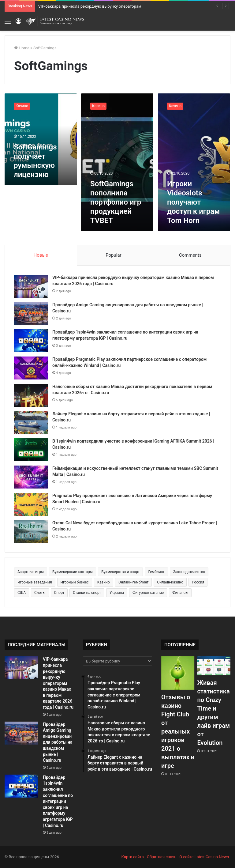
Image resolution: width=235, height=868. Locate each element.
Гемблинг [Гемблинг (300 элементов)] (156, 572)
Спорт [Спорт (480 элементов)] (59, 593)
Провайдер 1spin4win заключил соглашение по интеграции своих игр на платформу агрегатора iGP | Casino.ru (58, 801)
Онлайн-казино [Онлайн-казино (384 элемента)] (170, 582)
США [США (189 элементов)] (22, 593)
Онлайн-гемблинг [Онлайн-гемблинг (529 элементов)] (133, 582)
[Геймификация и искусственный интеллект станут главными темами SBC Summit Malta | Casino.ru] (31, 477)
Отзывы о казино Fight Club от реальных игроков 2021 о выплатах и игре (178, 731)
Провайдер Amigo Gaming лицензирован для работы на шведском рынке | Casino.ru (58, 742)
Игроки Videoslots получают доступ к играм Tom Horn (193, 202)
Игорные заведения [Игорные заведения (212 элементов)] (35, 582)
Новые (41, 255)
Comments (190, 255)
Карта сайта (133, 857)
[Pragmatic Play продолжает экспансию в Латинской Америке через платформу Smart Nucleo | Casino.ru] (31, 504)
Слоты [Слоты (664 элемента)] (40, 593)
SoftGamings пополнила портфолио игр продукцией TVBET (116, 202)
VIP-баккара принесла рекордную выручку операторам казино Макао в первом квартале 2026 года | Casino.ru (58, 683)
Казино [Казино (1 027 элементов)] (104, 582)
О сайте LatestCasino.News (204, 857)
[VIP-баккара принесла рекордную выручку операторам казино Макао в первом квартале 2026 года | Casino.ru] (31, 286)
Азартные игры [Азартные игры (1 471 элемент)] (31, 572)
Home (22, 48)
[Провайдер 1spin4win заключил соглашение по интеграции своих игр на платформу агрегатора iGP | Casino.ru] (31, 341)
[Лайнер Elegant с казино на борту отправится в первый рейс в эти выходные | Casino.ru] (31, 423)
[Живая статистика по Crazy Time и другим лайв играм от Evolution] (214, 666)
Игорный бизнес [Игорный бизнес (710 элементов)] (75, 582)
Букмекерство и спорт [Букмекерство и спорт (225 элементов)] (120, 572)
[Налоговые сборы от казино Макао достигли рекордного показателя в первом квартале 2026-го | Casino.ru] (31, 395)
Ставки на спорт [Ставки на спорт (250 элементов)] (87, 593)
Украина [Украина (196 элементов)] (117, 593)
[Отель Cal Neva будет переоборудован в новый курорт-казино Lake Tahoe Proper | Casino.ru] (31, 532)
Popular (114, 255)
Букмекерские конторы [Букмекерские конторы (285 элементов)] (73, 572)
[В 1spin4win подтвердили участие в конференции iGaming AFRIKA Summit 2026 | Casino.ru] (31, 450)
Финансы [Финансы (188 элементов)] (180, 593)
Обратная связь (162, 857)
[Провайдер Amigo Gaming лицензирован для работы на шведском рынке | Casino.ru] (31, 313)
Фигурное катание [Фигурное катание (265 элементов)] (148, 593)
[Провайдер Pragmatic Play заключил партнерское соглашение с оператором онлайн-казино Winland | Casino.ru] (31, 368)
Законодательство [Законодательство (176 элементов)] (189, 572)
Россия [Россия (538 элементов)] (198, 582)
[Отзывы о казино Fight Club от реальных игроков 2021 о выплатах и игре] (178, 673)
